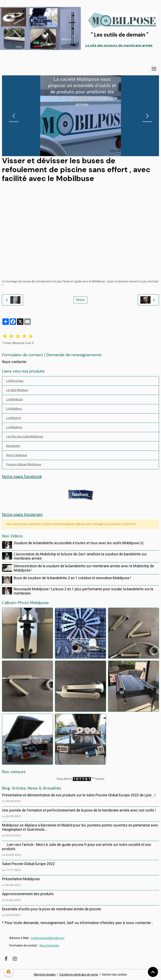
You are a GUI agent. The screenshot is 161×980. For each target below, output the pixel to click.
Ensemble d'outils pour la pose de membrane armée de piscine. (52, 909)
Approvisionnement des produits (28, 894)
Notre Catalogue (17, 455)
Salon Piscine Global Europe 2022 (28, 864)
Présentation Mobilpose (21, 879)
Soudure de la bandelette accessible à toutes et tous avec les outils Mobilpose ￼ (79, 543)
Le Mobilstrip (14, 427)
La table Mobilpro (17, 390)
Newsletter (13, 446)
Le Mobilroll (13, 418)
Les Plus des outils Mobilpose (25, 437)
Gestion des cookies (114, 975)
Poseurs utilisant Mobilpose (24, 464)
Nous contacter (14, 362)
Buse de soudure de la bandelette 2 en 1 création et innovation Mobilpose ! (72, 578)
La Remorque (15, 381)
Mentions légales (45, 975)
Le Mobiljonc (14, 409)
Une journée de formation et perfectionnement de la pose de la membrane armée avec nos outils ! (79, 810)
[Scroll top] (153, 972)
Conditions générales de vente (79, 975)
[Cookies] (9, 972)
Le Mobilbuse (15, 399)
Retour (80, 300)
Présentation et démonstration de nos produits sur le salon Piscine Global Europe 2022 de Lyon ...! (79, 795)
